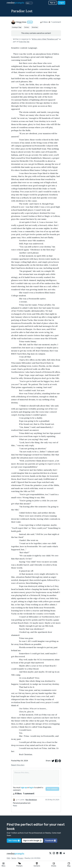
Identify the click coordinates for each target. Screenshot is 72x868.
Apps (29, 3)
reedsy (15, 854)
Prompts (19, 866)
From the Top (24, 42)
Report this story (18, 765)
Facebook (51, 841)
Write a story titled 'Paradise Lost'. (45, 39)
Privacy (20, 858)
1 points (20, 800)
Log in (62, 3)
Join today (14, 841)
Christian (35, 27)
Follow (30, 22)
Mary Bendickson (31, 800)
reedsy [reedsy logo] (15, 3)
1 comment (55, 22)
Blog (69, 866)
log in (32, 788)
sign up (24, 788)
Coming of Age (17, 27)
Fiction (27, 27)
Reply (15, 806)
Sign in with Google (32, 841)
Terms (14, 858)
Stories (54, 866)
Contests (37, 866)
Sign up (53, 3)
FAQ (8, 858)
